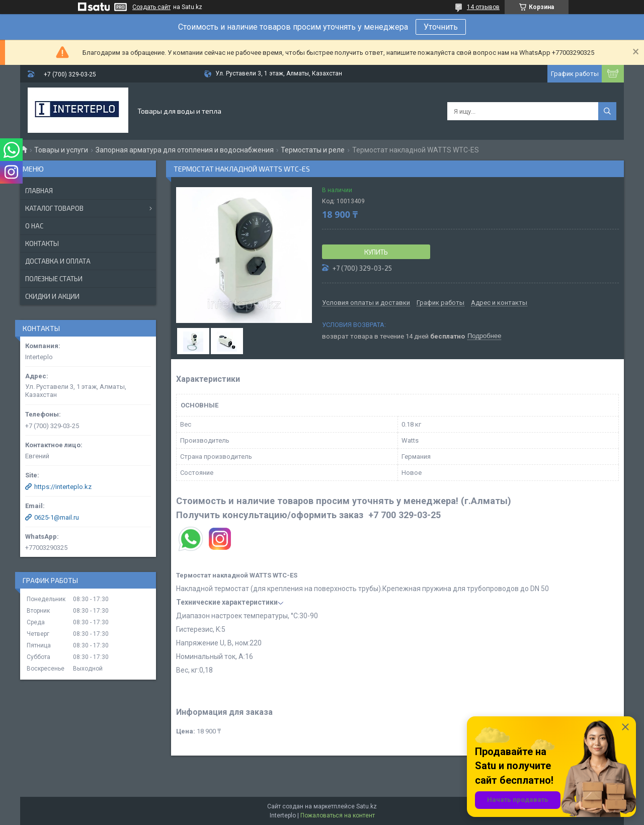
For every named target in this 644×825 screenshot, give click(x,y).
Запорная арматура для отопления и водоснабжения (185, 150)
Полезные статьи (54, 279)
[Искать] (607, 111)
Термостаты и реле (313, 150)
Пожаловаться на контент (338, 815)
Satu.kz (367, 806)
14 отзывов (483, 7)
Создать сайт (151, 7)
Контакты (42, 243)
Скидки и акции (52, 296)
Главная (39, 191)
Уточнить (441, 27)
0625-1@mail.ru (57, 517)
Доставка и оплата (58, 261)
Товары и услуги (61, 150)
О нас (34, 226)
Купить (376, 252)
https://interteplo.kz (63, 487)
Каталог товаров (54, 208)
